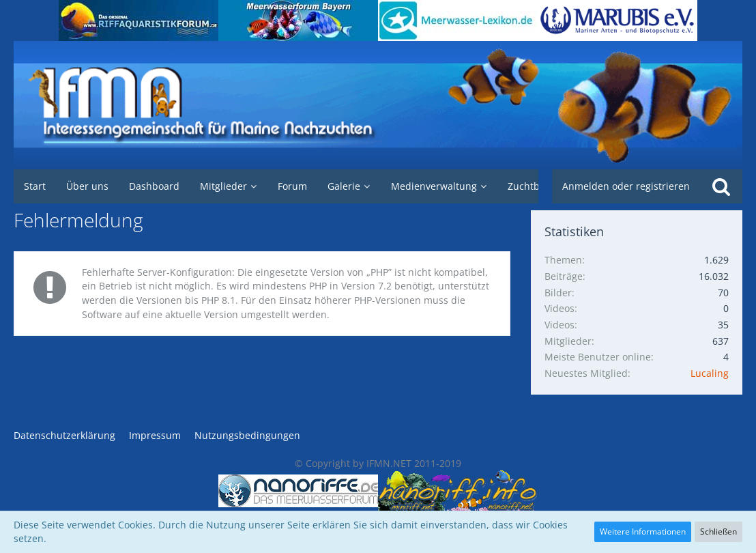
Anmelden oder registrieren (626, 186)
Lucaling (710, 373)
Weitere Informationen (643, 531)
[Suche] (721, 186)
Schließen (718, 531)
